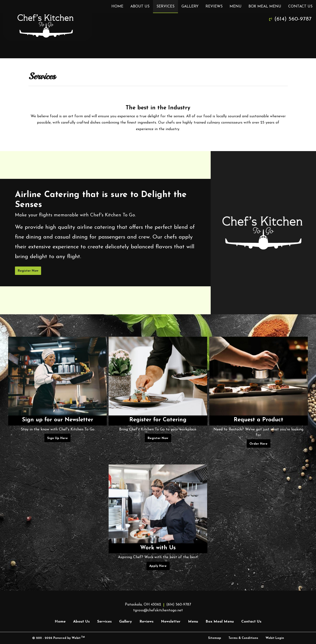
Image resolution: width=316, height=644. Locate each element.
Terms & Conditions (243, 638)
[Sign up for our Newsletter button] (57, 376)
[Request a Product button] (259, 376)
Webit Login (275, 638)
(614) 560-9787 (293, 19)
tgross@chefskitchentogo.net (158, 610)
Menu (236, 7)
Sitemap (215, 638)
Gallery (190, 7)
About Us (140, 7)
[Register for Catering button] (158, 376)
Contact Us (300, 7)
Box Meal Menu (265, 7)
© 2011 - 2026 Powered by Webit (59, 638)
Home (117, 7)
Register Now (28, 271)
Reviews (214, 7)
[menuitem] (117, 7)
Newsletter (171, 622)
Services (167, 5)
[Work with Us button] (158, 504)
